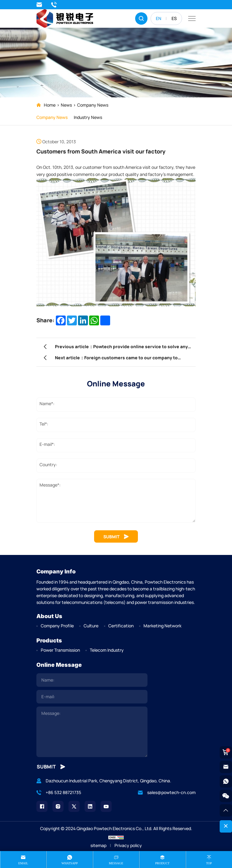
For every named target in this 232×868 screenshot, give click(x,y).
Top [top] (209, 863)
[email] (92, 697)
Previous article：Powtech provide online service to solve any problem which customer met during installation (121, 348)
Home (50, 105)
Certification (121, 626)
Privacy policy (128, 845)
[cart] (226, 752)
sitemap (98, 845)
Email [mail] (23, 863)
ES (174, 18)
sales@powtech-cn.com (39, 5)
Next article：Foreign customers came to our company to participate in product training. (116, 359)
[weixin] (226, 796)
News (66, 105)
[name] (92, 680)
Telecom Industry (107, 650)
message (116, 863)
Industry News (88, 117)
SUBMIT (116, 537)
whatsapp (70, 863)
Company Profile (57, 626)
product (162, 863)
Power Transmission (60, 650)
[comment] (92, 732)
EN (159, 18)
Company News (93, 105)
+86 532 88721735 (54, 5)
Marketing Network (162, 626)
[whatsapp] (226, 781)
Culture (91, 626)
